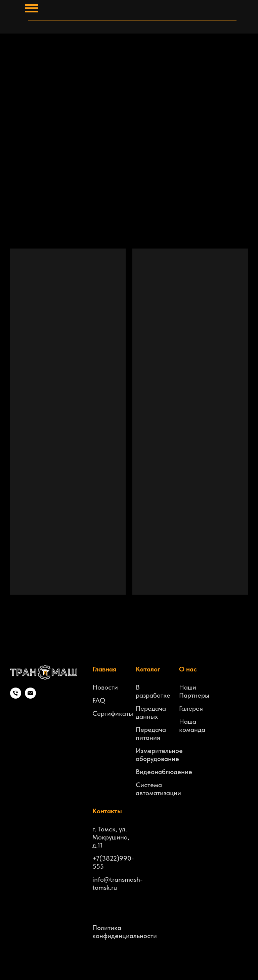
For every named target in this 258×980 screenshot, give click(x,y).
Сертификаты (113, 713)
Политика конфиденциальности (125, 932)
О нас (188, 669)
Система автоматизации (158, 789)
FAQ (99, 700)
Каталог (148, 669)
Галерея (191, 708)
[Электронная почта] (30, 697)
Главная (104, 669)
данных (147, 716)
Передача (151, 708)
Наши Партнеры (194, 691)
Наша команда (192, 725)
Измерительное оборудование (159, 755)
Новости (105, 687)
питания (148, 738)
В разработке (153, 691)
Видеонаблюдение (164, 772)
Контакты (107, 811)
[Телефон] (16, 697)
